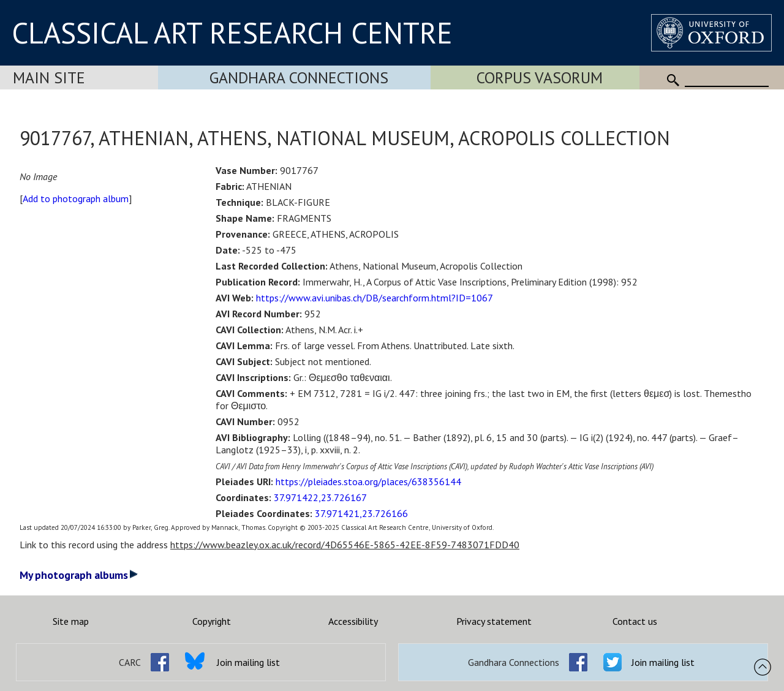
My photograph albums (79, 575)
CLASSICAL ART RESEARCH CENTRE (232, 32)
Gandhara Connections (299, 77)
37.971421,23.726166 (361, 513)
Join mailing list (248, 662)
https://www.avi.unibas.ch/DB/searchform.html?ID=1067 (375, 298)
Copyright (212, 621)
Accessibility (353, 621)
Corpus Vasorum (540, 77)
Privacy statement (494, 621)
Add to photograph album (76, 198)
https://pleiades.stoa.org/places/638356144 (368, 481)
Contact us (635, 621)
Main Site (49, 77)
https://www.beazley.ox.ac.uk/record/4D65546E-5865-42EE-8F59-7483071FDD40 (345, 545)
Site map (71, 621)
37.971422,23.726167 (320, 497)
